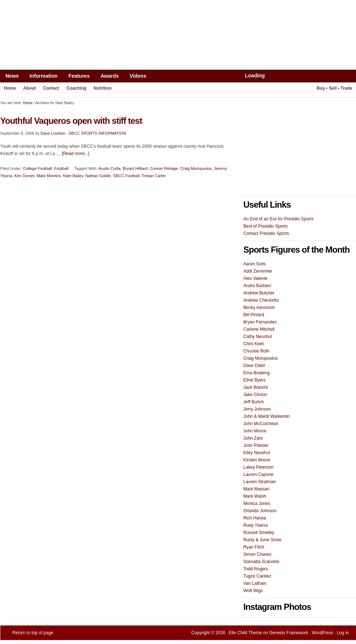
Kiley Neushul (257, 453)
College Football (37, 168)
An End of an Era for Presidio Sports (279, 219)
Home (10, 88)
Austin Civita (109, 168)
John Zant (253, 438)
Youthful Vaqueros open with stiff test (71, 121)
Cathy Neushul (258, 337)
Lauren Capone (259, 474)
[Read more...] (75, 154)
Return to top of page (33, 633)
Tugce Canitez (257, 576)
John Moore (255, 431)
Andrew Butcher (259, 293)
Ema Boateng (257, 373)
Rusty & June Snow (263, 540)
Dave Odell (254, 366)
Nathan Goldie (98, 176)
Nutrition (103, 88)
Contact (51, 88)
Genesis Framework (289, 633)
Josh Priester (256, 445)
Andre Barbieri (257, 286)
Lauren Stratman (260, 482)
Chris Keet (254, 344)
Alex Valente (256, 278)
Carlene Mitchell (259, 329)
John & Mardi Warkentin (267, 416)
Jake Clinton (255, 395)
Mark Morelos (49, 176)
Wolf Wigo (253, 591)
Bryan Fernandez (260, 322)
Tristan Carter (154, 176)
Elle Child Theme (245, 633)
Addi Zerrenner (258, 271)
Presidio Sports (178, 52)
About (28, 90)
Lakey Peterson (259, 467)
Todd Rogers (256, 569)
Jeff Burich (254, 402)
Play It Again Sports (301, 89)
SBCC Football (126, 176)
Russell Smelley (259, 533)
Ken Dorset (24, 176)
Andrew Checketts (261, 300)
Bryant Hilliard (135, 168)
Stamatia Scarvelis (261, 562)
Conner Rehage (164, 168)
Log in (343, 633)
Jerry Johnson (257, 409)
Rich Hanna (255, 518)
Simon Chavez (258, 554)
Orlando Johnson (260, 511)
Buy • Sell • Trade (335, 88)
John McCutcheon (261, 424)
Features (76, 78)
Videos (138, 76)
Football (61, 168)
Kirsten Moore (257, 460)
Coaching (76, 88)
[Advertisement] (132, 17)
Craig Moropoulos (196, 168)
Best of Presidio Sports (266, 226)
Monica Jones (257, 504)
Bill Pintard (254, 315)
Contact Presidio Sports (266, 233)
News (9, 78)
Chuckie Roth (257, 351)
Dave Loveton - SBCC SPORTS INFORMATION (83, 133)
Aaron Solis (255, 264)
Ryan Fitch (254, 547)
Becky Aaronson (259, 307)
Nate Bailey (73, 176)
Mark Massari (257, 489)
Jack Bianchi (256, 387)
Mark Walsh (255, 496)
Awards (107, 78)
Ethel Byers (255, 380)
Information (41, 78)
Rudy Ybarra (256, 525)
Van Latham (255, 583)
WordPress (322, 633)
